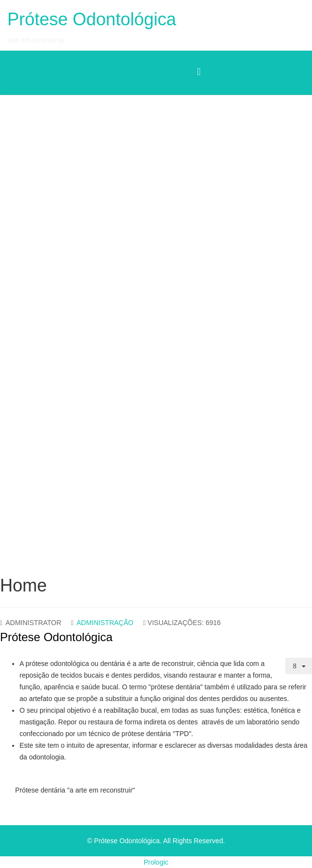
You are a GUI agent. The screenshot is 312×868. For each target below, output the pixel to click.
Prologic (156, 862)
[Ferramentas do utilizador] (299, 666)
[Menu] (199, 72)
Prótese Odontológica (92, 19)
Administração (105, 623)
